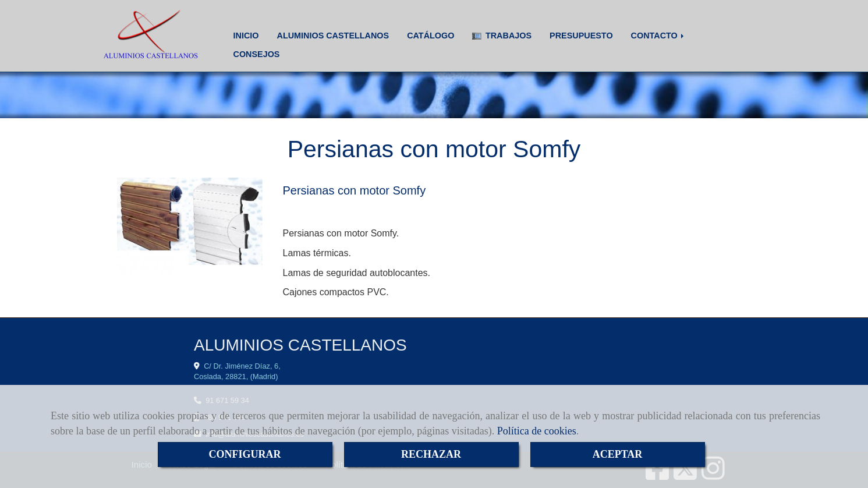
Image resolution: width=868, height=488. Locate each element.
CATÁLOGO (431, 36)
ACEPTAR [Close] (618, 454)
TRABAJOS (502, 36)
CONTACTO (658, 36)
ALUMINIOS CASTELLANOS (333, 36)
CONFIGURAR (245, 454)
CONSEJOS (257, 54)
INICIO (246, 36)
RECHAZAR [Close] (431, 454)
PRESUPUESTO (581, 36)
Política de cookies (537, 431)
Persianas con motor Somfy (355, 190)
